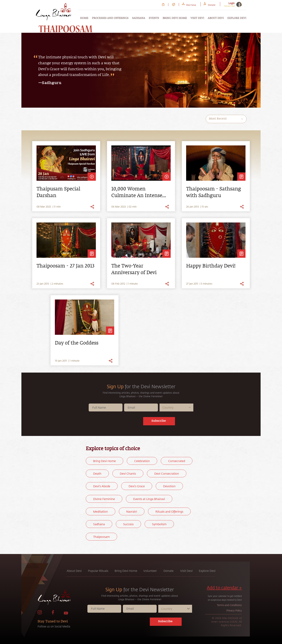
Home (84, 18)
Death (97, 473)
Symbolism (159, 524)
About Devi (216, 18)
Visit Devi (197, 18)
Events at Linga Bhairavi (149, 499)
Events (154, 18)
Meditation (101, 511)
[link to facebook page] (53, 613)
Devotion (169, 486)
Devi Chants (128, 473)
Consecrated (177, 461)
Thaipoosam (101, 537)
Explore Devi (237, 18)
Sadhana (139, 18)
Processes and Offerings (110, 18)
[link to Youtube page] (66, 613)
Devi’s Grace (137, 486)
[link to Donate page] (212, 4)
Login (231, 3)
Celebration (142, 461)
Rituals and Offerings (169, 511)
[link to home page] (62, 598)
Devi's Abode (102, 486)
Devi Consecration (167, 473)
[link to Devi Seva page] (191, 4)
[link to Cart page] (163, 4)
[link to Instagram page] (40, 613)
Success (128, 524)
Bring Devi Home (175, 18)
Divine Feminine (104, 499)
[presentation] (119, 422)
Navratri (132, 511)
